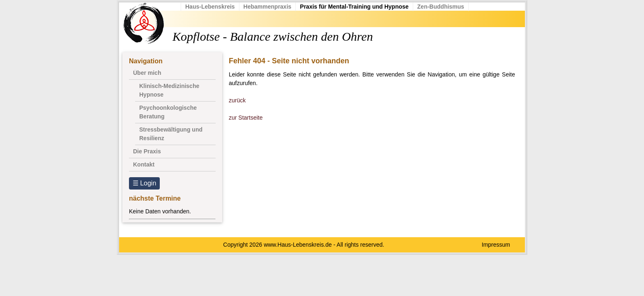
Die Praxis (147, 151)
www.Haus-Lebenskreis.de (298, 245)
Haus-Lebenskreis (210, 7)
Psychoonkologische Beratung (168, 112)
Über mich (147, 73)
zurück (237, 100)
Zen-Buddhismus (441, 7)
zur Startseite (246, 118)
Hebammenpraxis (268, 7)
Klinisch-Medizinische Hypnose (169, 90)
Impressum (496, 245)
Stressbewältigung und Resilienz (171, 134)
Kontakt (144, 164)
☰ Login (145, 183)
